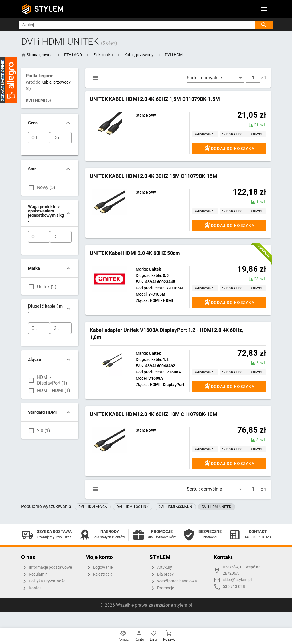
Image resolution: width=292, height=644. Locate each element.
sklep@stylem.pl (237, 580)
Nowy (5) (46, 187)
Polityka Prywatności (44, 581)
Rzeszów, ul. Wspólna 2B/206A (242, 570)
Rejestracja (99, 574)
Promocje (162, 588)
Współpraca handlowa (173, 581)
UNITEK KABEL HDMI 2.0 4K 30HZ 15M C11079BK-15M (154, 176)
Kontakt (32, 588)
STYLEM (49, 9)
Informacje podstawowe (46, 568)
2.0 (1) (44, 431)
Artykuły (161, 568)
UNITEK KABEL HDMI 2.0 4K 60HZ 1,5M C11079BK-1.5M (155, 99)
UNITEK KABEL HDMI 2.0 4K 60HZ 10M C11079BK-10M (154, 414)
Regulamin (34, 574)
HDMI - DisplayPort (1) (52, 380)
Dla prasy (162, 574)
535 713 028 (234, 587)
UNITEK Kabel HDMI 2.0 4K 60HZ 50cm (135, 253)
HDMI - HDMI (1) (54, 390)
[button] (73, 55)
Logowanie (99, 568)
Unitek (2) (47, 287)
